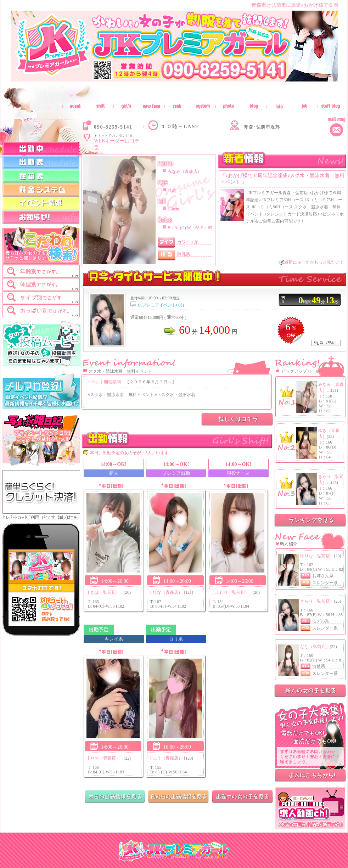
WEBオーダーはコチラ (117, 144)
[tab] (41, 271)
